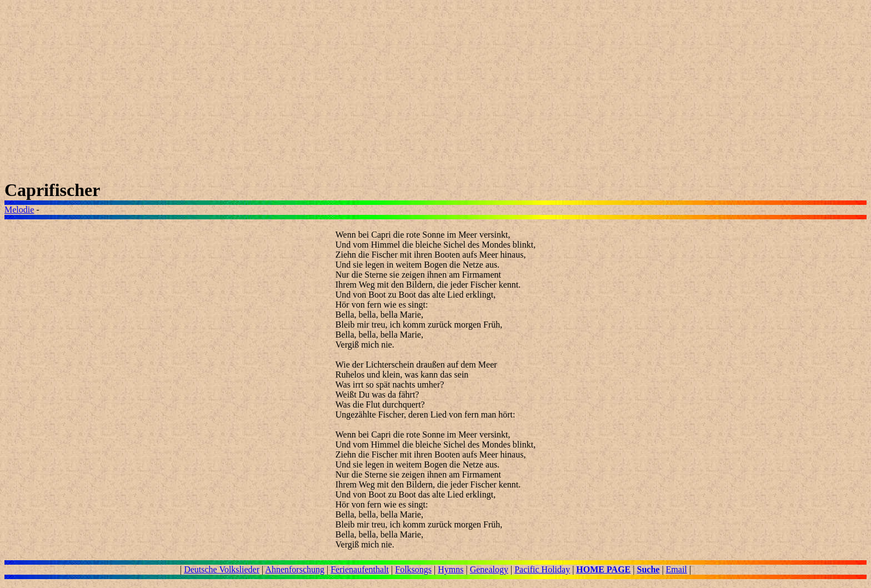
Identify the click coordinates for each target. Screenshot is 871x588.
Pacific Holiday (542, 569)
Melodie (19, 210)
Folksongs (413, 569)
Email (677, 569)
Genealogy (489, 569)
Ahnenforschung (295, 569)
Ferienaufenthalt (360, 569)
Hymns (450, 569)
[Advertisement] (338, 92)
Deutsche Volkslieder (222, 569)
